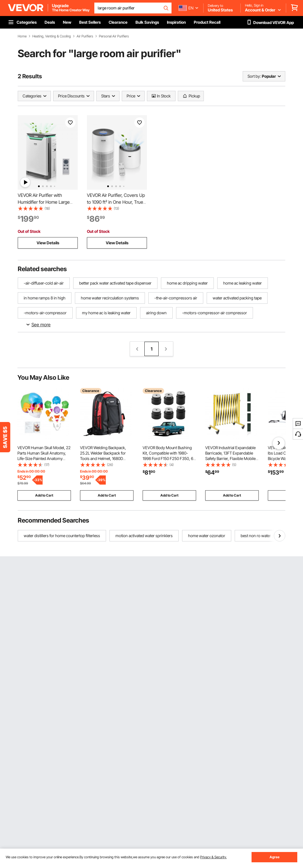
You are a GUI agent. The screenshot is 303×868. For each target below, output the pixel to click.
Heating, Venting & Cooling (52, 36)
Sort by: (254, 76)
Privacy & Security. (213, 857)
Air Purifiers (85, 36)
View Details (48, 243)
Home (22, 36)
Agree (275, 857)
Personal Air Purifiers (114, 36)
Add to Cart (44, 495)
